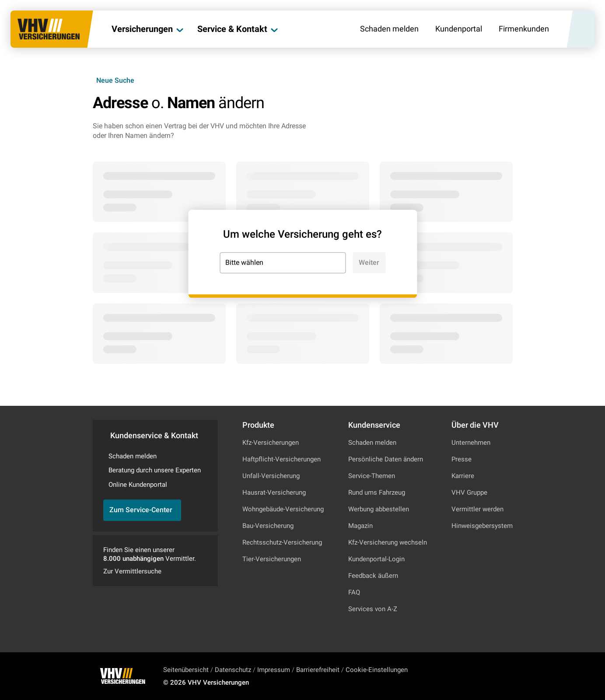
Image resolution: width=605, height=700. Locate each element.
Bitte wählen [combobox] (244, 262)
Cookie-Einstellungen (377, 670)
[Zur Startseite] (49, 29)
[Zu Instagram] (473, 676)
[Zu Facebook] (497, 676)
